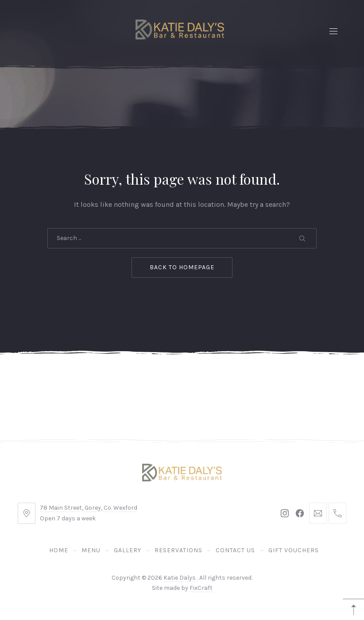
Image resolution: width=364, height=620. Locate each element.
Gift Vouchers (294, 550)
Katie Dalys (180, 578)
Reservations (178, 550)
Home (59, 550)
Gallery (128, 550)
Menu (91, 550)
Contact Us (235, 550)
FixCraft (201, 588)
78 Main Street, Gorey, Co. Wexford (89, 508)
